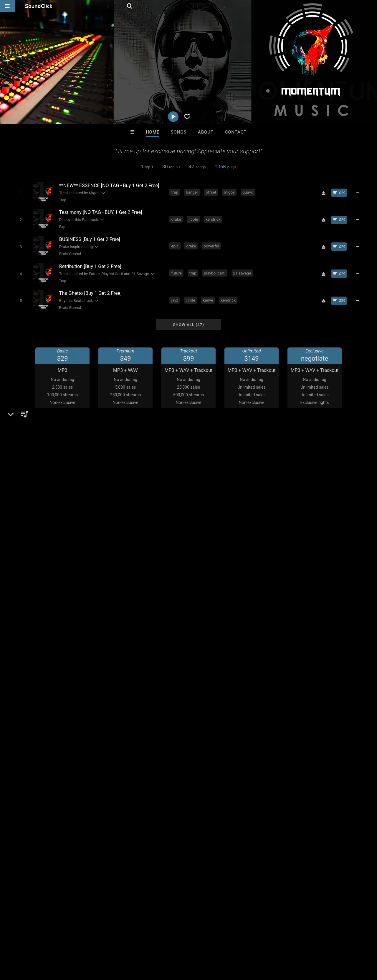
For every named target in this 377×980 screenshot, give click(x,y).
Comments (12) (286, 588)
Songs (179, 132)
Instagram (31, 631)
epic (175, 246)
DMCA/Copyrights (110, 945)
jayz (175, 299)
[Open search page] (371, 6)
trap (175, 192)
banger (192, 192)
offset (211, 192)
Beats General (70, 253)
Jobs (81, 945)
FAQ (25, 945)
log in (310, 674)
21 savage (242, 272)
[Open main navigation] (7, 6)
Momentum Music (36, 588)
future (177, 272)
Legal (159, 945)
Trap (62, 200)
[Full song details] (358, 193)
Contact (236, 132)
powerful (212, 246)
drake (176, 219)
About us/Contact (52, 945)
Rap (62, 227)
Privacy (140, 945)
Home (153, 132)
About (206, 132)
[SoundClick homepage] (39, 6)
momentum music (31, 719)
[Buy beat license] (339, 193)
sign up (288, 674)
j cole (194, 219)
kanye (208, 299)
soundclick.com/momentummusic (55, 623)
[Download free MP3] (324, 193)
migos (229, 192)
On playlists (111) (37, 467)
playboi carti (215, 272)
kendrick (213, 219)
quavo (248, 192)
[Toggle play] (20, 193)
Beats (28, 609)
